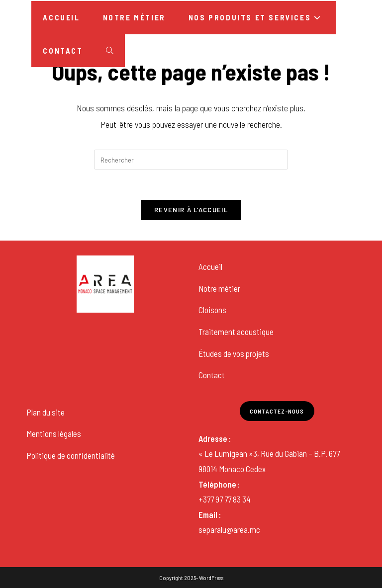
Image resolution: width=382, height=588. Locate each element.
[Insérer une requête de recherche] (191, 160)
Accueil (210, 266)
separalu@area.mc (229, 529)
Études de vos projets (234, 353)
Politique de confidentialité (71, 455)
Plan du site (46, 412)
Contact (212, 375)
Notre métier (219, 288)
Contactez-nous (277, 411)
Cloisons (212, 310)
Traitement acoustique (236, 332)
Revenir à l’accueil (191, 210)
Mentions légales (54, 433)
